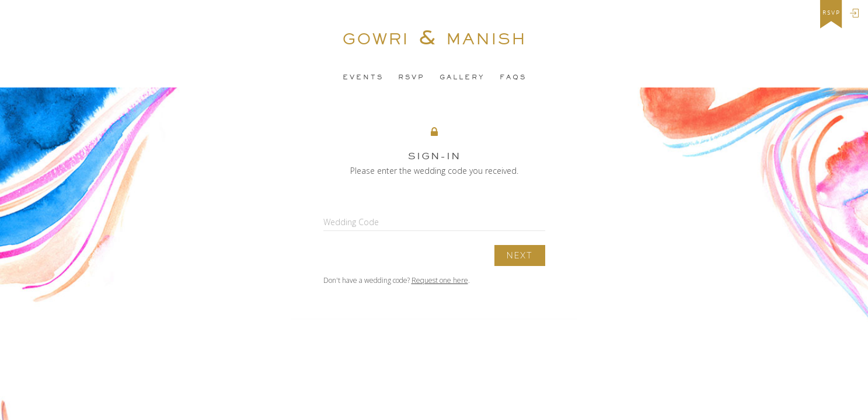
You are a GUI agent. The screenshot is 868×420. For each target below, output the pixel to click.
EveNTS (363, 77)
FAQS (513, 77)
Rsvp (412, 77)
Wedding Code (351, 222)
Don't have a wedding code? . (397, 280)
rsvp (832, 13)
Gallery (462, 77)
